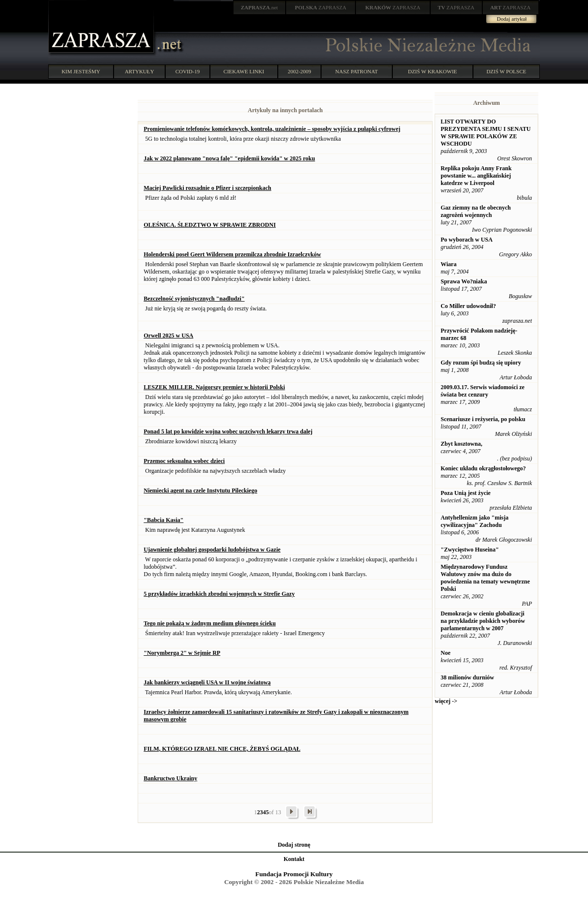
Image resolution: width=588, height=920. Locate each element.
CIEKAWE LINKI (244, 71)
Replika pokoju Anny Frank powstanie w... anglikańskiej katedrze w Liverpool (476, 176)
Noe (445, 653)
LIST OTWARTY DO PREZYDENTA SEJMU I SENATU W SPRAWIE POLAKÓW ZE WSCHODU (485, 133)
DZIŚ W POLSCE (506, 71)
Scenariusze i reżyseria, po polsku (483, 419)
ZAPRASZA (321, 7)
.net (260, 7)
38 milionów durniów (467, 677)
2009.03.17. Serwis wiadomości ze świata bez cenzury (483, 391)
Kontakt (294, 859)
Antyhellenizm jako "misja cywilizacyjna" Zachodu (474, 521)
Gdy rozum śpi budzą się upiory (481, 363)
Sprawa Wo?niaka (464, 281)
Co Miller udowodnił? (468, 306)
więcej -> (446, 701)
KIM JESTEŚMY (81, 71)
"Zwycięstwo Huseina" (470, 550)
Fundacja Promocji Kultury (294, 874)
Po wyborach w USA (467, 240)
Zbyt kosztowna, (461, 444)
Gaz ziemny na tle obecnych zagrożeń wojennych (476, 211)
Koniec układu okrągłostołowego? (483, 468)
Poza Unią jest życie (466, 493)
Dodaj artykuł (512, 19)
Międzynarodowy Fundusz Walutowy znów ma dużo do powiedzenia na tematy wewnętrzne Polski (485, 578)
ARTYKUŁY (140, 71)
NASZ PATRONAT (357, 71)
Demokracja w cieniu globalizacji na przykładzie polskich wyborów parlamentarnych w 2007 (483, 621)
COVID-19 (188, 71)
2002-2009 (299, 71)
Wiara (448, 264)
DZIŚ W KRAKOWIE (433, 71)
